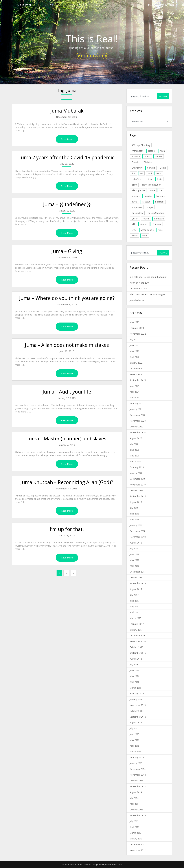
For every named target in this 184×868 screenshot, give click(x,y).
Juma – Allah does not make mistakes (67, 345)
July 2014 (134, 798)
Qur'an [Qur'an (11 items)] (135, 219)
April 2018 (134, 566)
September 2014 (138, 786)
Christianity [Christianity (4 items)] (137, 168)
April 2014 (134, 804)
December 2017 (138, 572)
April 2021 (134, 392)
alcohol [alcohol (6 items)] (152, 151)
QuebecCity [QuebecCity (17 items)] (137, 213)
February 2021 (137, 403)
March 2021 (135, 398)
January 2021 (136, 409)
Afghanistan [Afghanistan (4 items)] (137, 151)
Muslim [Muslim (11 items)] (148, 196)
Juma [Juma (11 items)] (152, 190)
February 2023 (137, 328)
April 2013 (134, 827)
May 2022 (134, 351)
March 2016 (135, 688)
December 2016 (138, 635)
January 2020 (136, 473)
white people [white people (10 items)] (147, 230)
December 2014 (138, 769)
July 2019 (134, 508)
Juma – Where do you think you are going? (67, 298)
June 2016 (134, 670)
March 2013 (135, 833)
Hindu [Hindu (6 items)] (150, 179)
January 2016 (136, 699)
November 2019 (138, 485)
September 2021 (138, 380)
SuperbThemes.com (112, 865)
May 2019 (134, 519)
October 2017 (136, 577)
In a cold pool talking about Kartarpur (148, 277)
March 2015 (135, 752)
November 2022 (138, 334)
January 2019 (136, 525)
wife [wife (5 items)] (161, 230)
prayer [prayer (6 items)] (150, 207)
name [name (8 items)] (134, 202)
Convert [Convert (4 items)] (151, 168)
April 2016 (134, 682)
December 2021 (138, 369)
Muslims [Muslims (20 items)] (160, 196)
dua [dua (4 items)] (133, 173)
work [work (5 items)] (145, 236)
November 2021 (138, 374)
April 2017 (134, 612)
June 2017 (134, 601)
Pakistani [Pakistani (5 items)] (160, 202)
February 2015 (137, 757)
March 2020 (135, 461)
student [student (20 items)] (144, 224)
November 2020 (138, 421)
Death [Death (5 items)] (163, 168)
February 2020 (137, 467)
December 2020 (138, 415)
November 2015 (138, 705)
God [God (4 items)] (150, 173)
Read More (67, 139)
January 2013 (136, 839)
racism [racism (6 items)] (146, 219)
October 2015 (136, 711)
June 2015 (134, 734)
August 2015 (136, 723)
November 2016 (138, 641)
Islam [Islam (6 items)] (134, 185)
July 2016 (134, 665)
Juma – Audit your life (67, 392)
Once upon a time (138, 289)
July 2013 (134, 821)
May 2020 (134, 456)
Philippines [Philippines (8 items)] (137, 207)
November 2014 (138, 775)
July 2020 (134, 444)
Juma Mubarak (67, 111)
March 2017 (135, 618)
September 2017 (138, 583)
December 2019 (138, 479)
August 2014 (136, 792)
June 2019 (134, 514)
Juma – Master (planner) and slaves (67, 439)
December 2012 (138, 844)
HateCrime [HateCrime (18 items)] (137, 179)
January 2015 (136, 763)
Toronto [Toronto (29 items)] (157, 224)
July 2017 (134, 595)
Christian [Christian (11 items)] (148, 162)
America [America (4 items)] (136, 156)
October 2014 (136, 781)
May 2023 (134, 322)
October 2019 (136, 490)
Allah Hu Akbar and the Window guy (147, 294)
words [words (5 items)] (135, 236)
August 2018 (136, 543)
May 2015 (134, 740)
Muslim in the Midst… (159, 5)
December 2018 (138, 531)
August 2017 (136, 589)
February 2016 (137, 694)
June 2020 (134, 450)
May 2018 (134, 560)
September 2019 (138, 496)
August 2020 (136, 438)
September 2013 (138, 815)
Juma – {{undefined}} (67, 204)
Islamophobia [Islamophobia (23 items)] (138, 190)
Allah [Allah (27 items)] (162, 151)
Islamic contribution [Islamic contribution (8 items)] (151, 185)
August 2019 (136, 502)
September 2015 (138, 717)
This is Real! (23, 5)
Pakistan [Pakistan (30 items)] (146, 202)
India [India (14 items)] (160, 179)
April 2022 (134, 357)
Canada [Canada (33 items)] (135, 162)
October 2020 (136, 427)
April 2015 (134, 746)
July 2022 (134, 340)
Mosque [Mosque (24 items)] (136, 196)
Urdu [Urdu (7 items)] (134, 230)
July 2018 (134, 548)
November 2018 (138, 537)
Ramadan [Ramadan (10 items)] (159, 219)
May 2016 (134, 676)
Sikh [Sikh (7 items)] (134, 224)
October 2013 (136, 810)
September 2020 (138, 432)
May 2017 (134, 606)
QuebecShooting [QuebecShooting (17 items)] (156, 213)
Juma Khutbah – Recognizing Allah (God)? (67, 482)
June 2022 (134, 345)
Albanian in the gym (139, 283)
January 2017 (136, 630)
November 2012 (138, 850)
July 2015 (134, 728)
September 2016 (138, 653)
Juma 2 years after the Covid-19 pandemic (67, 157)
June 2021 (134, 386)
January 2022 (136, 363)
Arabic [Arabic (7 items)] (147, 156)
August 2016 (136, 659)
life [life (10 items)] (161, 190)
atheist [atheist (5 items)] (159, 156)
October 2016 (136, 647)
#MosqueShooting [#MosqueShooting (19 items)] (141, 145)
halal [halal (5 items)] (159, 173)
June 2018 (134, 554)
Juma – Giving (67, 251)
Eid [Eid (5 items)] (141, 173)
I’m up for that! (67, 529)
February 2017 (137, 624)
